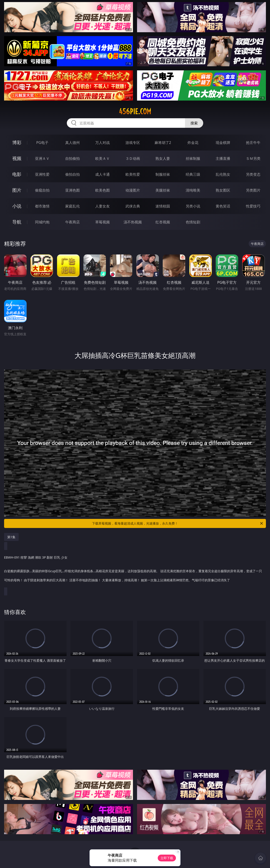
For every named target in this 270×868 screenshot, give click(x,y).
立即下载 (167, 858)
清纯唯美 (193, 190)
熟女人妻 (163, 158)
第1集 (11, 537)
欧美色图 (102, 190)
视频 (17, 158)
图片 (17, 190)
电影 (17, 174)
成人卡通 (102, 174)
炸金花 (193, 143)
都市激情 (42, 206)
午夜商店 (72, 222)
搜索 (194, 123)
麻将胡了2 (163, 143)
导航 (17, 222)
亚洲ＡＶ (42, 158)
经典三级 (193, 174)
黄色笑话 (223, 206)
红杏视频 (163, 222)
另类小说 (193, 206)
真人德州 (72, 143)
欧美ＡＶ (102, 158)
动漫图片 (133, 190)
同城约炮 (42, 222)
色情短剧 (193, 222)
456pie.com (135, 111)
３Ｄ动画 (133, 158)
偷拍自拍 (72, 174)
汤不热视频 (133, 222)
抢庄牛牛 (253, 143)
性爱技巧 (253, 206)
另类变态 (253, 174)
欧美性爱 (133, 174)
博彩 (17, 142)
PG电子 (42, 143)
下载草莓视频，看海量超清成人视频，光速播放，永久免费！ (178, 523)
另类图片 (253, 190)
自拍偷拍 (72, 158)
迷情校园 (163, 206)
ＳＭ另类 (253, 158)
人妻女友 (102, 206)
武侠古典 (133, 206)
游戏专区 (133, 143)
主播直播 (223, 158)
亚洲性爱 (42, 174)
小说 (17, 206)
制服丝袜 (163, 174)
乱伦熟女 (223, 174)
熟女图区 (223, 190)
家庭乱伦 (72, 206)
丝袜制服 (193, 158)
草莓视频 (102, 222)
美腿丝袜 (163, 190)
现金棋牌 (223, 143)
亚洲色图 (72, 190)
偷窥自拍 (42, 190)
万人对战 (102, 143)
